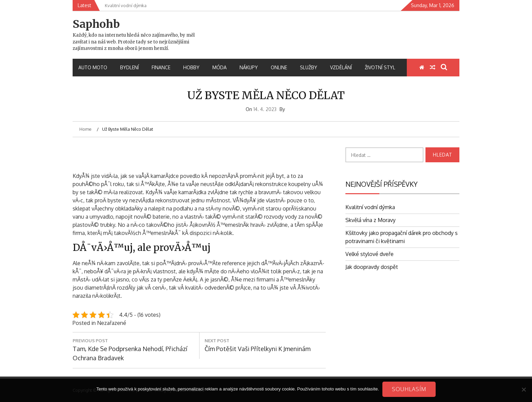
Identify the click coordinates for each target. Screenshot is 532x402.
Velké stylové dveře (369, 254)
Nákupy (249, 67)
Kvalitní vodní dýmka (370, 207)
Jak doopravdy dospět (372, 267)
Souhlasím (409, 389)
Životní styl (380, 67)
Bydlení (129, 67)
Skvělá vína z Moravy (370, 220)
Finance (161, 67)
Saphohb (96, 24)
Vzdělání (341, 67)
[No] (524, 389)
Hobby (191, 67)
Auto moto (93, 67)
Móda (220, 67)
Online (279, 67)
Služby (309, 67)
